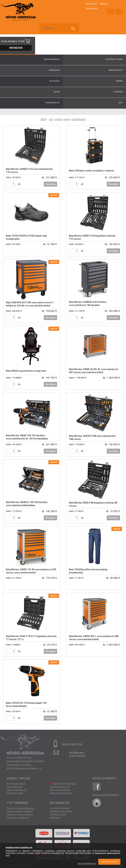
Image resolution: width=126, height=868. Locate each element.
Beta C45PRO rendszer (63, 784)
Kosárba (50, 184)
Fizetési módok (58, 815)
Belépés (103, 4)
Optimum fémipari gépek (20, 815)
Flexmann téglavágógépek (20, 808)
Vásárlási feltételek (60, 808)
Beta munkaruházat (60, 790)
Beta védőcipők (15, 787)
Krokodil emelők (15, 793)
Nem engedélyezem (87, 864)
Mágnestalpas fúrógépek (20, 811)
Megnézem (16, 48)
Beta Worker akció (16, 784)
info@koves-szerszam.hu (77, 754)
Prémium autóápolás (18, 818)
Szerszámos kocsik (60, 787)
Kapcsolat (55, 818)
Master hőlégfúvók (16, 790)
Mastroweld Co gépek (61, 793)
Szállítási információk (61, 811)
